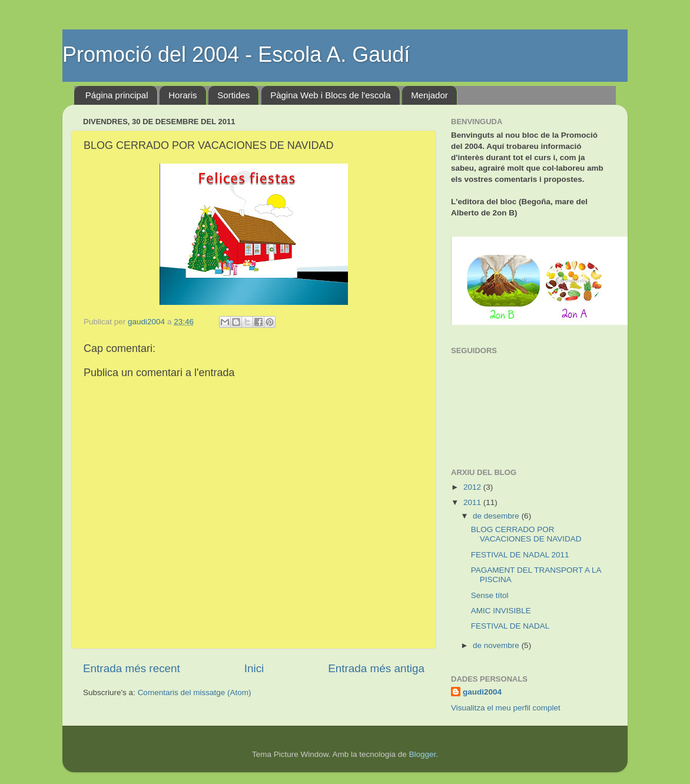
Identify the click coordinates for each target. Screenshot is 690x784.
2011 (473, 502)
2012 (473, 487)
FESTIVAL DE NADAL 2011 (520, 555)
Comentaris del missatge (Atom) (195, 692)
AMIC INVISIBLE (501, 611)
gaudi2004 (482, 692)
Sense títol (490, 595)
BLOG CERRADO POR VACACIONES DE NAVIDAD (526, 534)
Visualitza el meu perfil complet (506, 708)
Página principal (117, 95)
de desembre (497, 516)
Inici (254, 668)
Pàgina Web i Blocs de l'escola (330, 95)
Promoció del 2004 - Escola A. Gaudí (236, 54)
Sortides (233, 95)
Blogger (422, 754)
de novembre (497, 645)
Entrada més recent (132, 668)
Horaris (183, 95)
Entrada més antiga (376, 668)
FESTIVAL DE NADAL (510, 626)
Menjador (429, 95)
